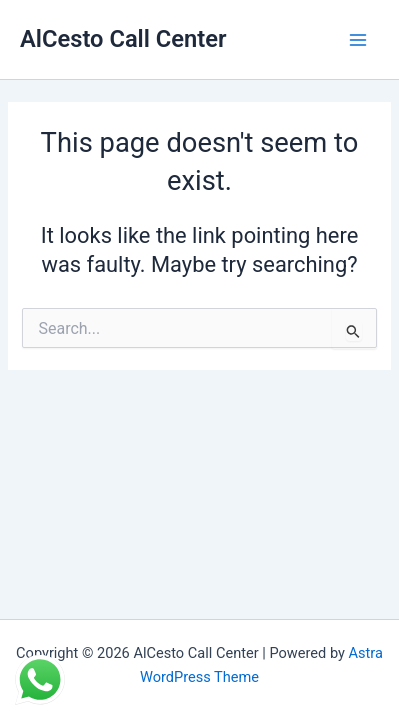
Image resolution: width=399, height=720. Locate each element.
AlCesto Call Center (123, 39)
